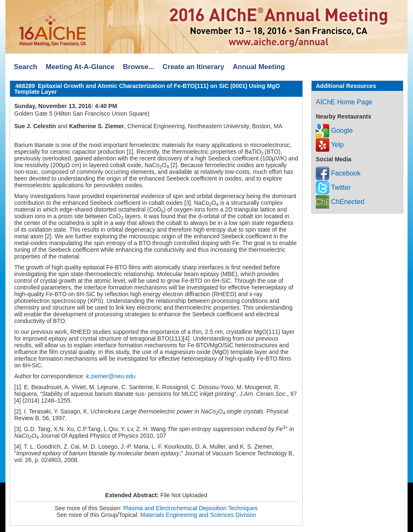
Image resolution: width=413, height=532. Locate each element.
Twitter (333, 187)
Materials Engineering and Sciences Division (198, 515)
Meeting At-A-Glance (80, 67)
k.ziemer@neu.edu (111, 376)
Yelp (330, 145)
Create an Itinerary (193, 67)
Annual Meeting (259, 67)
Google (334, 130)
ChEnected (340, 202)
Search (26, 67)
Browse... (138, 67)
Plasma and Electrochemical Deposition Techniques (190, 508)
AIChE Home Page (344, 102)
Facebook (338, 173)
